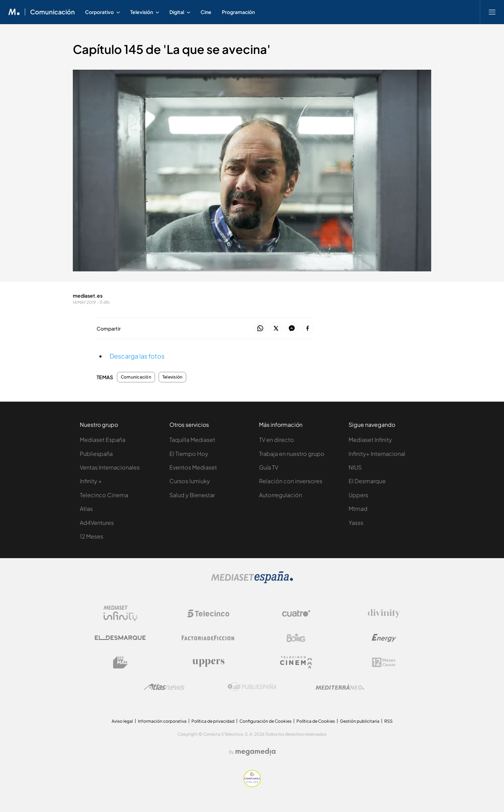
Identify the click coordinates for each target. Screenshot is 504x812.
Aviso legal (122, 721)
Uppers (358, 495)
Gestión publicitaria (360, 721)
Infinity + (91, 481)
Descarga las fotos (137, 356)
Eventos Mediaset (193, 467)
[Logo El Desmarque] (120, 638)
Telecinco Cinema (104, 495)
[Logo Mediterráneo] (340, 687)
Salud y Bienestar (192, 495)
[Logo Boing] (296, 638)
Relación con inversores (291, 481)
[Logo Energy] (384, 638)
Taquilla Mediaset (192, 440)
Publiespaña (96, 454)
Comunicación (136, 377)
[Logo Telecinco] (208, 613)
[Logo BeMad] (120, 662)
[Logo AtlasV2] (164, 687)
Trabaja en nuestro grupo (292, 454)
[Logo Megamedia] (255, 752)
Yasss (356, 523)
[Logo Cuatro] (296, 613)
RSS (388, 721)
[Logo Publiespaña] (252, 687)
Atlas (86, 509)
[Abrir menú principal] (492, 12)
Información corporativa (162, 721)
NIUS (355, 467)
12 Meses (92, 536)
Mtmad (358, 509)
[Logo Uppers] (208, 662)
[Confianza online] (252, 785)
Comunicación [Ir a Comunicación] (52, 12)
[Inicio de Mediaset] (14, 12)
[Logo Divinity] (384, 613)
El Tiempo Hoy (189, 454)
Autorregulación (281, 495)
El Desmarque (367, 481)
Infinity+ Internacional (377, 454)
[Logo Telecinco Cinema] (296, 662)
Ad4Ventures (97, 523)
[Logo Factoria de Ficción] (208, 638)
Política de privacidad (213, 721)
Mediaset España (103, 440)
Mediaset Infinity (370, 440)
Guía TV (269, 467)
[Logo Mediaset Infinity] (120, 613)
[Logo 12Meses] (384, 662)
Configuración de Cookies (265, 721)
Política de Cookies (316, 721)
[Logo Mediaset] (252, 581)
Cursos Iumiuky (190, 481)
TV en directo (276, 440)
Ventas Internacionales (110, 467)
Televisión (172, 377)
